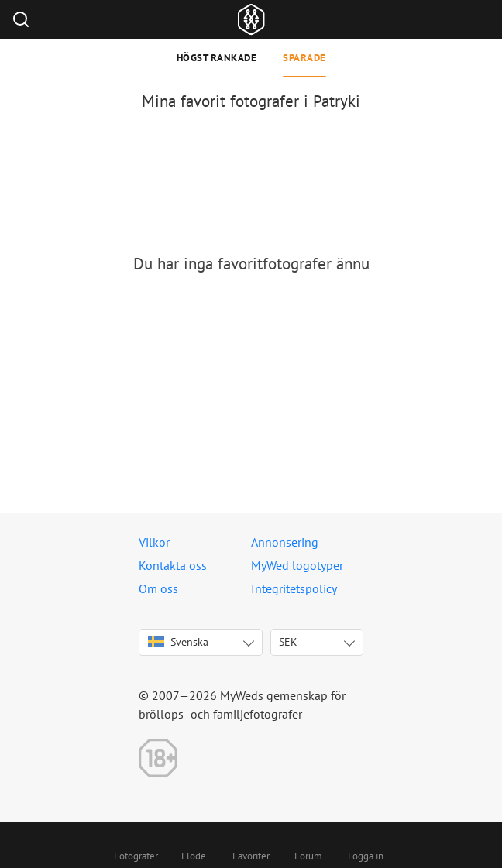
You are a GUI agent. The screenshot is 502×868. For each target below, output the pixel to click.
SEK (288, 642)
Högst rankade (217, 58)
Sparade (304, 58)
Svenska (178, 642)
